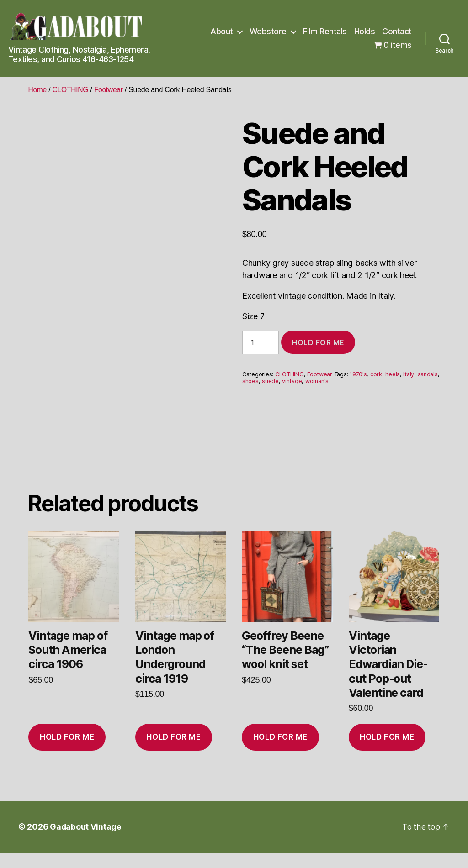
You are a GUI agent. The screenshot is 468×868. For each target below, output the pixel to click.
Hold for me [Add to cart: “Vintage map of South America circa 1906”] (67, 752)
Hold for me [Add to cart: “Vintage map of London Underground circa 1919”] (173, 752)
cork (376, 374)
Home (37, 90)
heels (393, 374)
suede (270, 381)
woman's (317, 381)
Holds (365, 31)
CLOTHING (72, 90)
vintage (292, 381)
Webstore (268, 31)
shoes (250, 381)
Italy (409, 374)
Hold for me (318, 342)
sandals (428, 374)
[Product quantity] (261, 342)
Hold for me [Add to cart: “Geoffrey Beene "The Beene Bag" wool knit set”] (280, 752)
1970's (358, 374)
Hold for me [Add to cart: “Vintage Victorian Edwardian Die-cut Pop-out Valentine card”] (387, 752)
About (222, 31)
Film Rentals (325, 31)
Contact (397, 31)
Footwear (110, 90)
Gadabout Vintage (86, 842)
